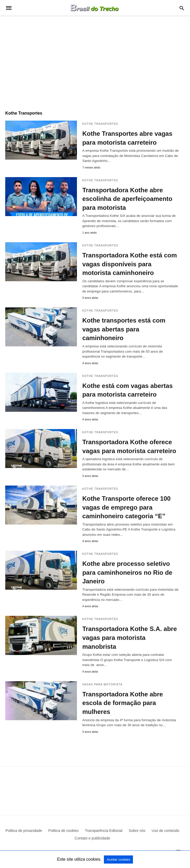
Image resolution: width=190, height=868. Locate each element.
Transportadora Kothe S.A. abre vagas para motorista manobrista (129, 638)
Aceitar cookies (118, 859)
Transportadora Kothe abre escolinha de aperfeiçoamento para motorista (127, 199)
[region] (95, 61)
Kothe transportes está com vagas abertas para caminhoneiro (124, 329)
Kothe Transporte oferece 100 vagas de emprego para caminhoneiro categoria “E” (126, 507)
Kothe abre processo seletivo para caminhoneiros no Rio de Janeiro (127, 572)
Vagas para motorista (102, 684)
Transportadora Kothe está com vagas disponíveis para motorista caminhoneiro (129, 264)
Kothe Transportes (100, 124)
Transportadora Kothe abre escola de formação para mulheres (122, 703)
